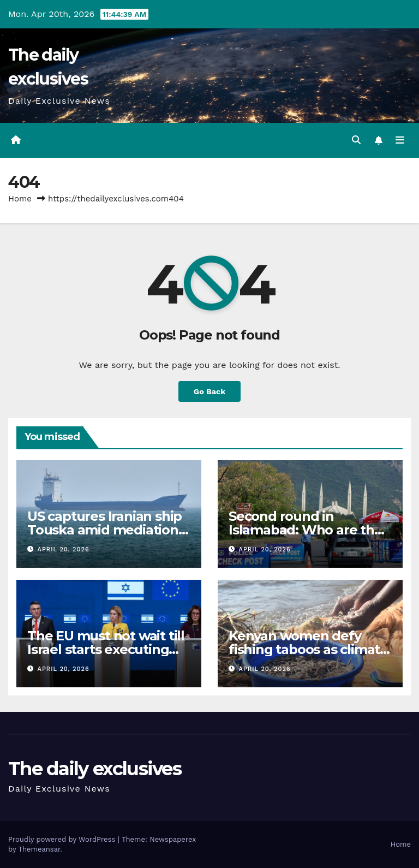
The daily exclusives (95, 769)
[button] (356, 140)
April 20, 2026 (64, 549)
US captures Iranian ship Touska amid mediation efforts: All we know (104, 530)
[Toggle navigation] (400, 140)
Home (20, 199)
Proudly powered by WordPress (63, 839)
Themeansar (39, 849)
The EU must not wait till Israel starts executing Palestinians (106, 649)
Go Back (209, 391)
